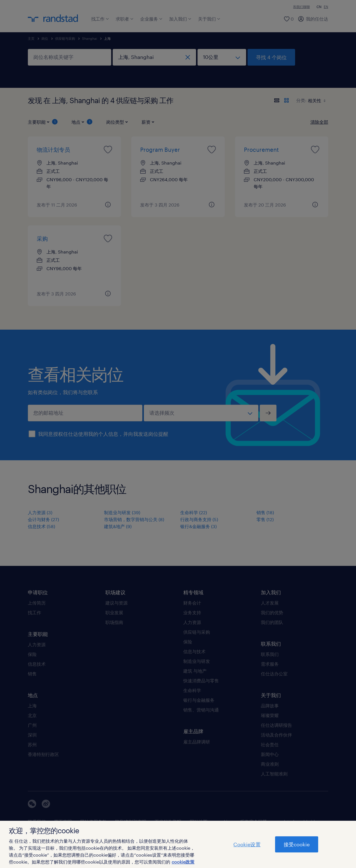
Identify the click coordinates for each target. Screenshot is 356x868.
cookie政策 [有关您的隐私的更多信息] (183, 862)
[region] (178, 844)
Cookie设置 (247, 844)
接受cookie (297, 844)
